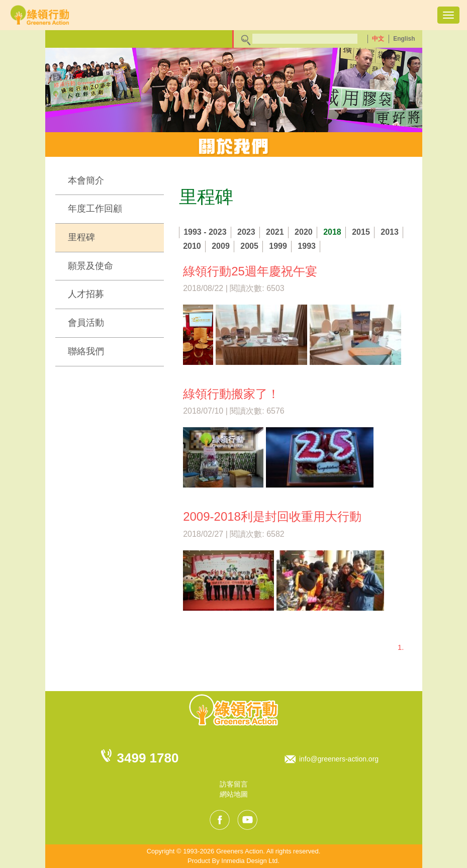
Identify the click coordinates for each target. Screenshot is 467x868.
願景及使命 (90, 266)
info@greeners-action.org (339, 759)
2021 (275, 232)
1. (401, 647)
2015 (361, 232)
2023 (246, 232)
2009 (221, 246)
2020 (304, 232)
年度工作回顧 (95, 209)
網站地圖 (234, 794)
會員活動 (86, 323)
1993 (307, 246)
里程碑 (81, 237)
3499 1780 (148, 758)
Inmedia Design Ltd (249, 861)
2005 (249, 246)
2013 (390, 232)
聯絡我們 (86, 351)
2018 (332, 232)
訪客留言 (234, 784)
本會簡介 (86, 180)
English (404, 39)
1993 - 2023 (205, 232)
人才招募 (86, 294)
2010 (192, 246)
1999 (278, 246)
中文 (378, 39)
